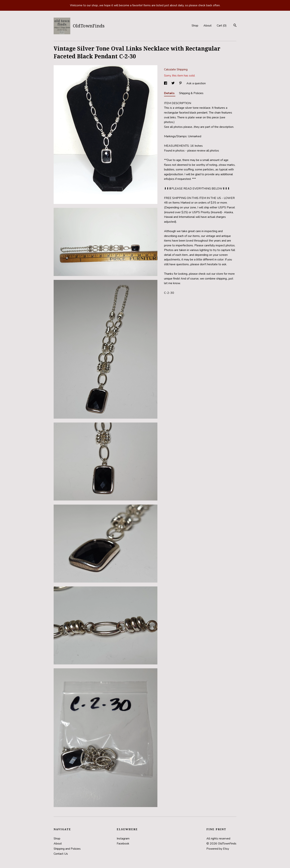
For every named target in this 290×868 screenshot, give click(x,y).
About (208, 26)
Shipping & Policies (191, 93)
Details (170, 93)
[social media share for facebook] (166, 83)
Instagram (123, 839)
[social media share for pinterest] (181, 83)
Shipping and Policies (67, 849)
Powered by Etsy (218, 849)
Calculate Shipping (176, 69)
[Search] (235, 26)
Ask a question (196, 83)
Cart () (222, 26)
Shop (195, 26)
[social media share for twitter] (173, 83)
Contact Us (61, 854)
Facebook (123, 844)
